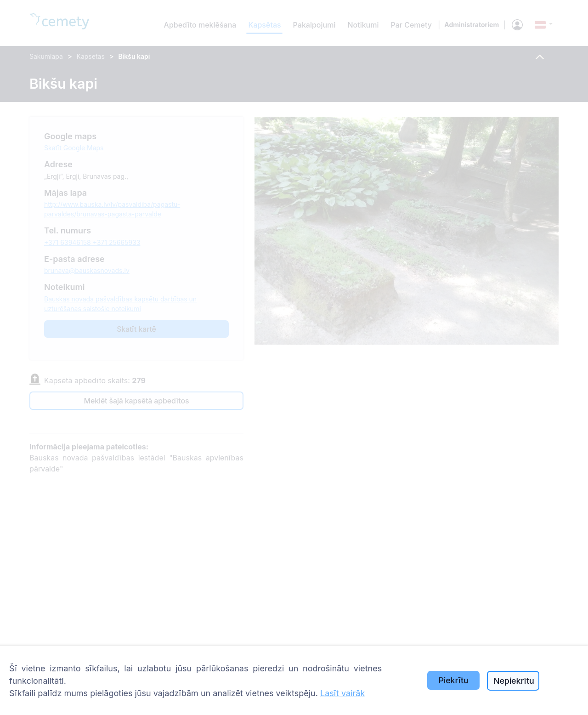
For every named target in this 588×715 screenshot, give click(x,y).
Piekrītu (453, 680)
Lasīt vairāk (342, 693)
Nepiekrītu (514, 681)
